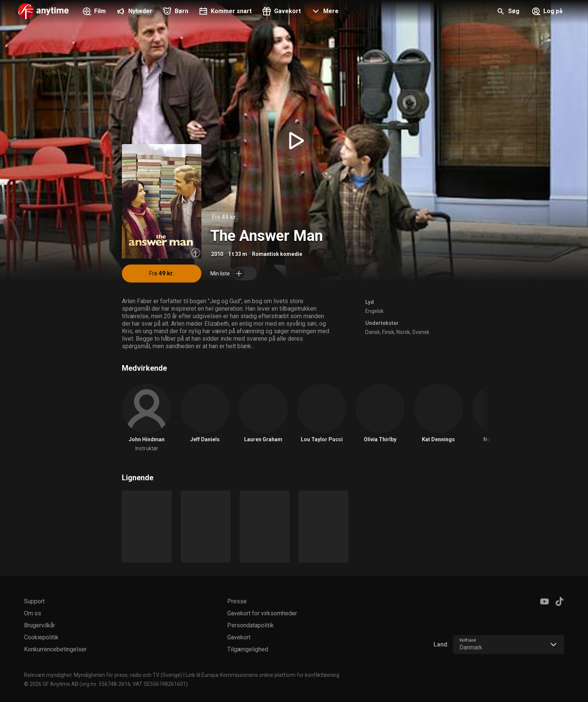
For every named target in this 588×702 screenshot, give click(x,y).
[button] (324, 12)
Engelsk (374, 311)
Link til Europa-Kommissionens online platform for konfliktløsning (262, 675)
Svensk (421, 332)
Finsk (388, 332)
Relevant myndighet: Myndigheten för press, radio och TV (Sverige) (103, 675)
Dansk (373, 332)
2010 (217, 254)
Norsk (403, 332)
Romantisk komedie (277, 254)
